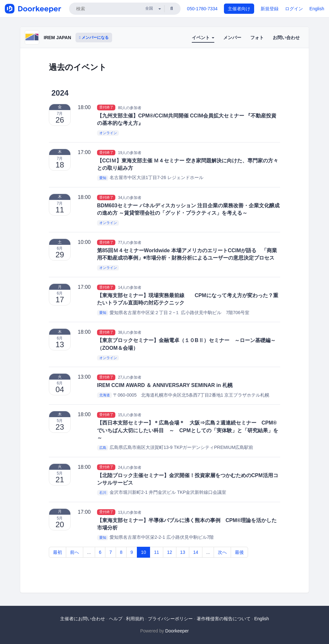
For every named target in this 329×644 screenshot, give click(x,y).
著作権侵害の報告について (224, 619)
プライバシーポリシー (170, 619)
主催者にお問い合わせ (83, 619)
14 (196, 552)
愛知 (103, 178)
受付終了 (106, 107)
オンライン (108, 133)
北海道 (105, 395)
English (317, 9)
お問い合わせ (286, 38)
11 (156, 552)
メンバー (232, 38)
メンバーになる (94, 38)
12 (170, 552)
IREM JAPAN (57, 38)
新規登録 (270, 9)
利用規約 (135, 619)
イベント (203, 38)
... (89, 552)
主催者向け (239, 9)
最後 (239, 552)
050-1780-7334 (202, 9)
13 (183, 552)
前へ (75, 552)
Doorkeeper (177, 631)
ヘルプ (116, 619)
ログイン (294, 9)
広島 (103, 448)
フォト (257, 38)
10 (144, 552)
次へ (222, 552)
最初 (58, 552)
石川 (103, 493)
